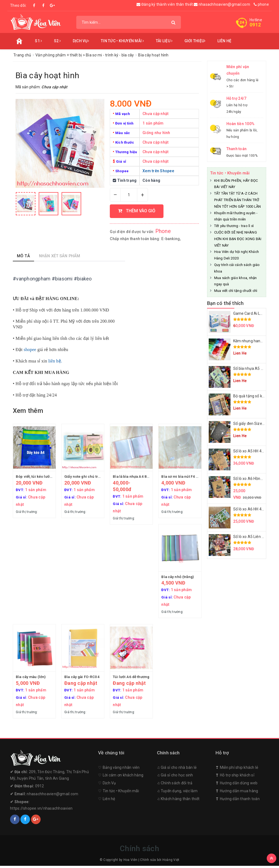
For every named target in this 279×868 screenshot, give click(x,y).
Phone (163, 231)
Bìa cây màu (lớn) (31, 678)
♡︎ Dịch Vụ (107, 785)
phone (261, 4)
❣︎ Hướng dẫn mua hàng (237, 793)
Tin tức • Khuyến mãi (122, 41)
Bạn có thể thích (225, 303)
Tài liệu (164, 41)
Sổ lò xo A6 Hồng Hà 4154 (256, 479)
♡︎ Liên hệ (107, 801)
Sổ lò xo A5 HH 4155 (251, 451)
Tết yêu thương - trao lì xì (234, 226)
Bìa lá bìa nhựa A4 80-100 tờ (138, 476)
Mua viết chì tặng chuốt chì (236, 291)
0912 (255, 25)
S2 (57, 41)
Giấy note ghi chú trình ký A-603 (93, 476)
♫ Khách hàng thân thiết (178, 801)
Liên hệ (225, 41)
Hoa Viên (131, 862)
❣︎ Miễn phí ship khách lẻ (237, 770)
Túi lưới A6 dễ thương (132, 678)
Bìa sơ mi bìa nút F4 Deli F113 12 (190, 476)
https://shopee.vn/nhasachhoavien (41, 811)
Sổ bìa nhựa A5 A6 (249, 368)
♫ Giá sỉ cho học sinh (175, 778)
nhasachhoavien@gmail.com (222, 4)
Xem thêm (28, 411)
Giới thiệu (195, 41)
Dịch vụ (81, 41)
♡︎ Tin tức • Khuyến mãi (119, 793)
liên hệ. (55, 361)
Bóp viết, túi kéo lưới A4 (37, 476)
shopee (30, 350)
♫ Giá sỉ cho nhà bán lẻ (177, 770)
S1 (38, 41)
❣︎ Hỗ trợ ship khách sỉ (235, 778)
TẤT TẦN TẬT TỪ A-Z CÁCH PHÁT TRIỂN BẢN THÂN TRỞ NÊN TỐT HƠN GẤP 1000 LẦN (238, 200)
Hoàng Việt (171, 862)
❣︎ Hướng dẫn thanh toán (238, 801)
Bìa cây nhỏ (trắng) (178, 577)
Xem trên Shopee (158, 171)
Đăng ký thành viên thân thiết (165, 4)
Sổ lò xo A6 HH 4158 (251, 509)
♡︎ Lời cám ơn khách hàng (121, 778)
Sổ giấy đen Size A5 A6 (254, 424)
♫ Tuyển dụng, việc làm (177, 793)
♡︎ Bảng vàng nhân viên (119, 770)
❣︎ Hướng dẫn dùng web (236, 785)
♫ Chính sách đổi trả (175, 785)
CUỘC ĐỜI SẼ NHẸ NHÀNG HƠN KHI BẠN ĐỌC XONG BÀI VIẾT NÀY (238, 239)
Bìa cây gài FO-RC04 (83, 678)
